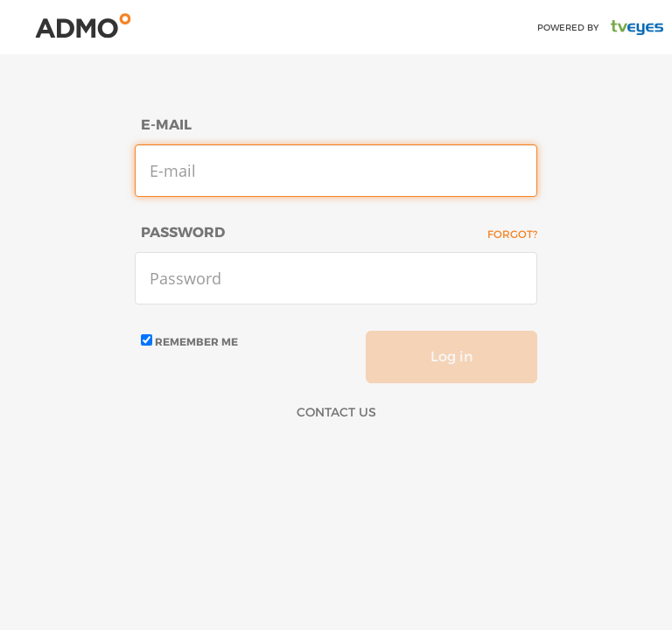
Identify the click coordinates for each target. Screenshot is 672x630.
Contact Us (336, 412)
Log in (452, 356)
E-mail (166, 125)
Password (183, 232)
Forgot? (512, 234)
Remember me (189, 342)
